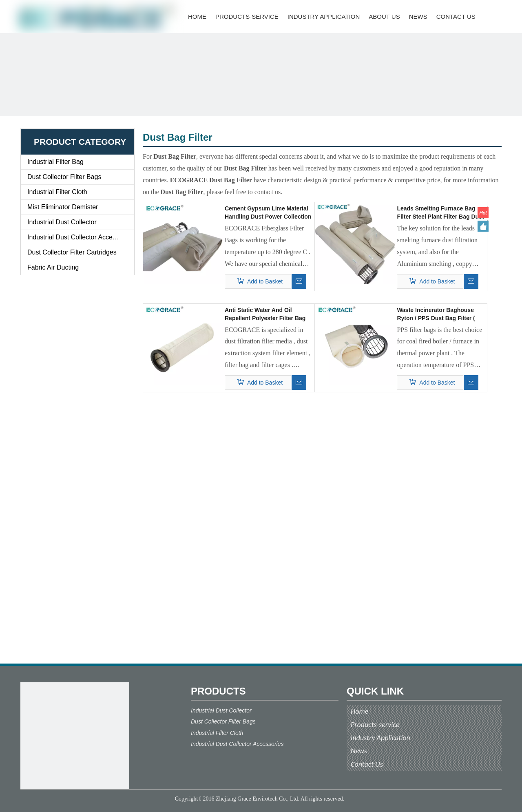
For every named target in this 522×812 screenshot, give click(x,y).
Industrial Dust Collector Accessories (80, 237)
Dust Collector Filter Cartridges (72, 252)
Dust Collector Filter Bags (64, 177)
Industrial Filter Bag (55, 162)
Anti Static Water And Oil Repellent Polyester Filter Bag (265, 314)
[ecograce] (75, 737)
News (359, 751)
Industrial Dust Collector (62, 222)
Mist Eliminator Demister (63, 207)
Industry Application (380, 738)
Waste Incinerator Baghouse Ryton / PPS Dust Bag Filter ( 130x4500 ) (436, 314)
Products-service (375, 725)
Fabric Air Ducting (53, 267)
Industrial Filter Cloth (57, 192)
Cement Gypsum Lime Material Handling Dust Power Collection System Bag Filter (268, 213)
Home (359, 711)
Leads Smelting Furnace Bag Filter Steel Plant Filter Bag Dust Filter (440, 213)
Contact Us (367, 764)
